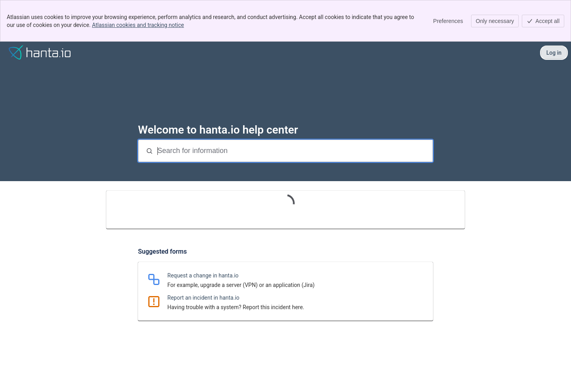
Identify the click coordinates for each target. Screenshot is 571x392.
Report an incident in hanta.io (203, 298)
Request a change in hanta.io (203, 275)
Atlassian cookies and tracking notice (138, 25)
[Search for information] (294, 151)
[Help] (40, 53)
